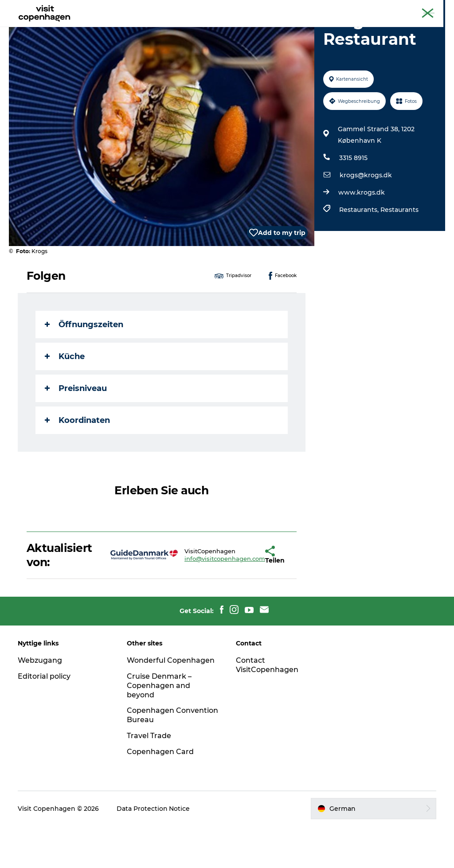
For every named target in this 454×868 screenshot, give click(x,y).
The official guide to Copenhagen (346, 8)
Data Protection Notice (153, 851)
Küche (65, 399)
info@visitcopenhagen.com (199, 601)
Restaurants (399, 252)
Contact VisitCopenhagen (267, 707)
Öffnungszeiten (84, 367)
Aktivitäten (171, 29)
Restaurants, (360, 252)
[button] (241, 597)
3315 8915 (353, 200)
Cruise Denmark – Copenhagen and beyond (159, 728)
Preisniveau (76, 430)
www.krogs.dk (362, 235)
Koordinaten (77, 462)
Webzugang (40, 702)
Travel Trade (149, 778)
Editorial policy (44, 718)
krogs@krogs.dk (366, 217)
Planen (290, 29)
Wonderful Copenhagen (171, 702)
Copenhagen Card (421, 8)
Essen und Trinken (234, 29)
